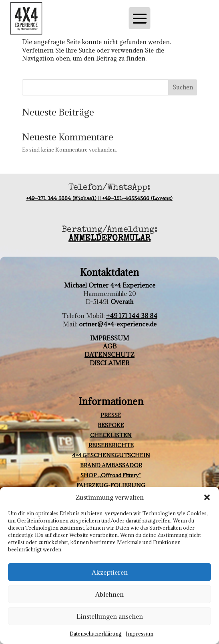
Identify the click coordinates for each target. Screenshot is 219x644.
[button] (207, 497)
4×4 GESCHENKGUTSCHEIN (111, 455)
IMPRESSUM (110, 338)
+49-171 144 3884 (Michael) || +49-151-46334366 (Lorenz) (99, 199)
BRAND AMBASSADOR (111, 465)
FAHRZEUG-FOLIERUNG (111, 485)
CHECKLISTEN (111, 435)
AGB (110, 346)
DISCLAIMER (109, 363)
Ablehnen (109, 594)
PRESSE (111, 415)
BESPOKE (111, 425)
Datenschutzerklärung (96, 634)
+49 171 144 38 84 (132, 316)
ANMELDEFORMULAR (109, 239)
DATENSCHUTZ (109, 354)
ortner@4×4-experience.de (118, 324)
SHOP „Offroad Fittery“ (111, 475)
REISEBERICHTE (111, 445)
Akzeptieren (110, 572)
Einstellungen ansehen (110, 616)
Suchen (183, 87)
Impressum (140, 634)
